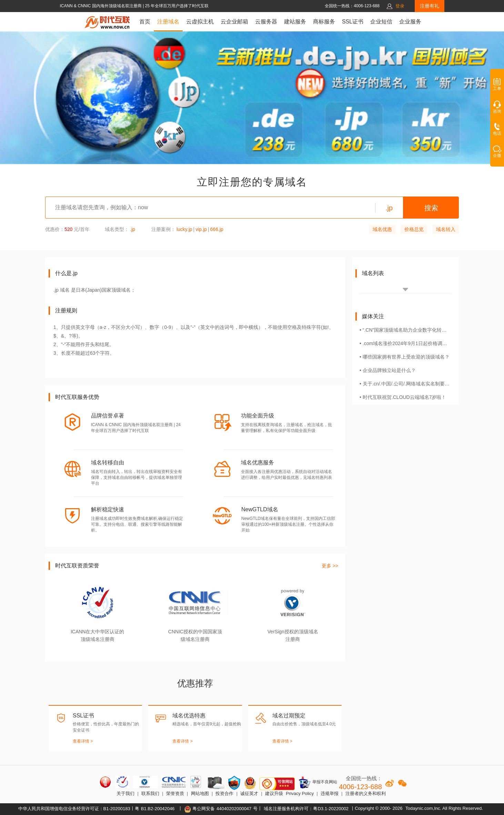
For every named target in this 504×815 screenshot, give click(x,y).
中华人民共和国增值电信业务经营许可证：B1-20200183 (74, 809)
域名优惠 (382, 229)
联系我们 (150, 793)
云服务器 (266, 22)
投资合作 (224, 793)
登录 (400, 6)
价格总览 (414, 229)
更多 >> (330, 566)
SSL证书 (353, 22)
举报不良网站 (318, 782)
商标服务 (324, 22)
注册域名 (168, 22)
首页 (145, 22)
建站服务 (295, 22)
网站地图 (200, 793)
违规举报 (330, 793)
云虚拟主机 (200, 22)
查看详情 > (83, 741)
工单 (497, 87)
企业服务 (410, 22)
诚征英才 (249, 793)
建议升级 (274, 793)
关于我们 (125, 793)
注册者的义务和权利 (366, 793)
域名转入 (446, 229)
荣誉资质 (175, 793)
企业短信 (381, 22)
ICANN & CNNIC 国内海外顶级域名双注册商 (101, 6)
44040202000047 (234, 809)
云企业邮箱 (234, 22)
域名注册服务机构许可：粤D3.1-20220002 (306, 809)
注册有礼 (430, 6)
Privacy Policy (300, 793)
